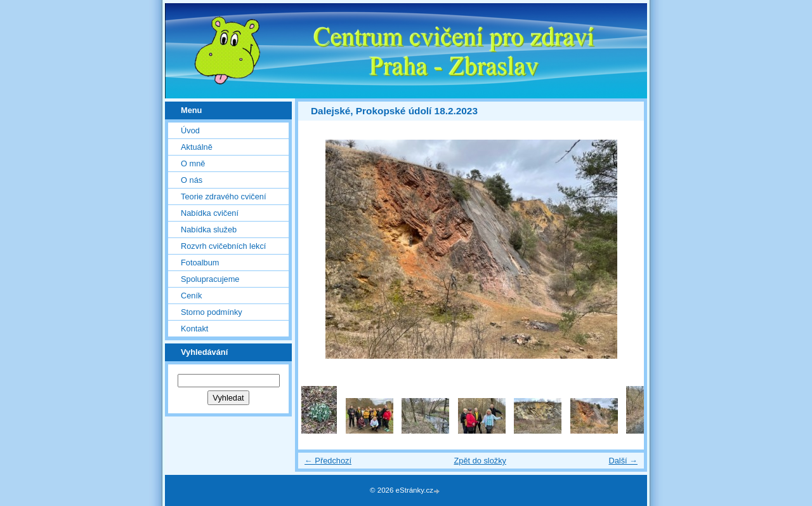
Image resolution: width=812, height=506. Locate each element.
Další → (623, 461)
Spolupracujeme (210, 279)
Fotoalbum (200, 263)
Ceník (191, 296)
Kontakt (194, 329)
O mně (193, 163)
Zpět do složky (480, 461)
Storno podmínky (212, 312)
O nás (192, 180)
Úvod (190, 130)
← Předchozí (328, 461)
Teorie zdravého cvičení (223, 196)
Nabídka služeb (209, 230)
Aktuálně (197, 147)
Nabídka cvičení (210, 213)
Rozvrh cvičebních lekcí (223, 246)
